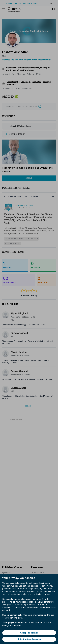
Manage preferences (13, 623)
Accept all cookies (29, 633)
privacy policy (17, 615)
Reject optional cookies (29, 639)
